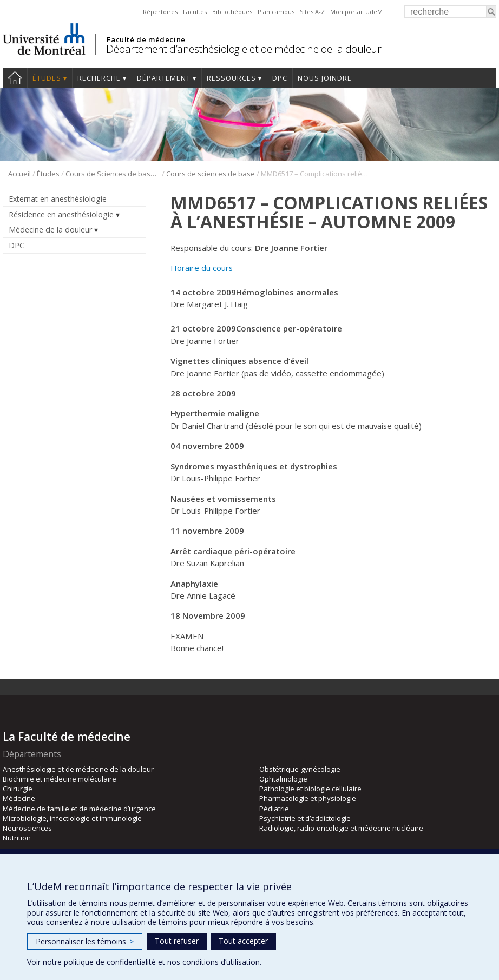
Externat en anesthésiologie (58, 199)
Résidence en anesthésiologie (61, 214)
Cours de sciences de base (211, 174)
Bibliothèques (232, 12)
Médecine (19, 798)
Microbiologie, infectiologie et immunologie (72, 818)
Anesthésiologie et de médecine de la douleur (78, 769)
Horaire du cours (202, 268)
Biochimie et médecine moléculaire (60, 779)
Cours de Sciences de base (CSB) (113, 174)
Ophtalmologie (283, 779)
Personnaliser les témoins (85, 941)
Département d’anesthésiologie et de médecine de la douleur (244, 49)
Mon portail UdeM (356, 12)
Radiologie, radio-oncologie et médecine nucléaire (341, 828)
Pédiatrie (274, 809)
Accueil (15, 78)
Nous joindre (325, 78)
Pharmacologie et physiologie (308, 798)
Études (47, 78)
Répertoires (160, 12)
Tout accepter (243, 941)
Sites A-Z (312, 12)
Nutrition (17, 838)
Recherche (99, 78)
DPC (280, 78)
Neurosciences (27, 828)
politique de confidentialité (110, 962)
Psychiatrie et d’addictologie (305, 818)
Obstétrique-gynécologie (300, 769)
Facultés (195, 12)
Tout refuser (177, 941)
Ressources (231, 78)
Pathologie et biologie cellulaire (310, 789)
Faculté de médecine (146, 39)
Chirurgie (18, 789)
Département (164, 78)
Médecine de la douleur (50, 230)
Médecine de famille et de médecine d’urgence (79, 809)
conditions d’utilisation (221, 962)
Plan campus (276, 12)
